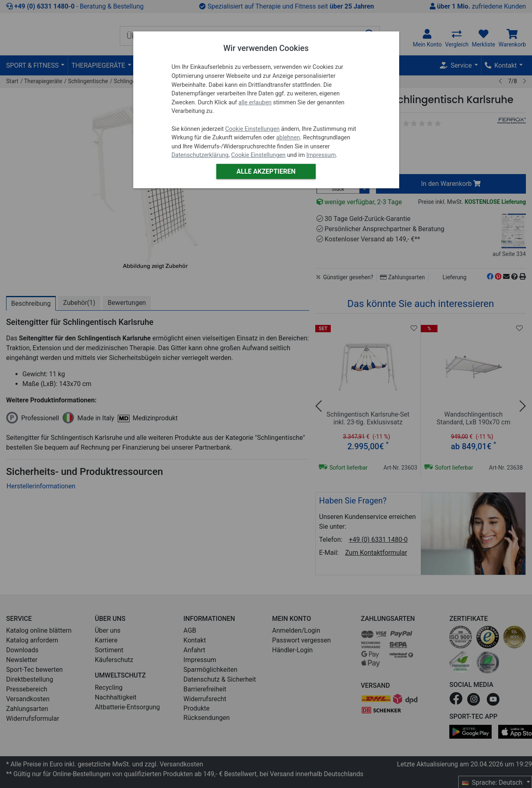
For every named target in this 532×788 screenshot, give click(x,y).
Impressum (321, 155)
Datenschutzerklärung (200, 155)
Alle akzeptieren (266, 171)
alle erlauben (255, 103)
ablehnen (288, 138)
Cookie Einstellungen (253, 129)
